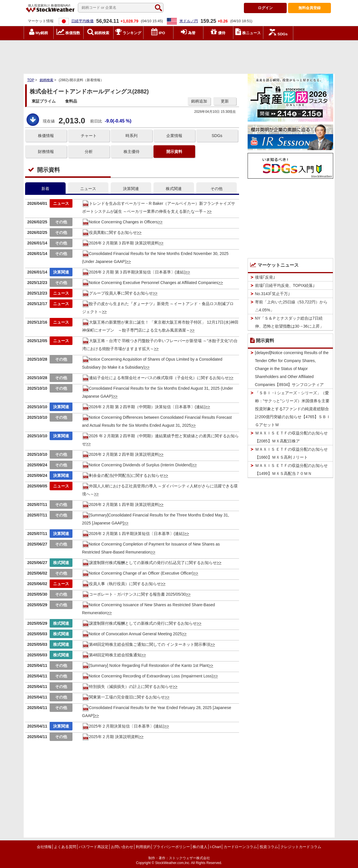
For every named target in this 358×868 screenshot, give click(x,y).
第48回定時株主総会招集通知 (112, 655)
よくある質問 (65, 847)
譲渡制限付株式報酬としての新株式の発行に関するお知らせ (139, 623)
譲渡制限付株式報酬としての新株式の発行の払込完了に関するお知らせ (149, 563)
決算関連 (131, 189)
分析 (89, 152)
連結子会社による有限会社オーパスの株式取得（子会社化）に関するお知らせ (155, 378)
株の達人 (200, 847)
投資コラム (269, 847)
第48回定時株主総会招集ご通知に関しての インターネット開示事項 (146, 644)
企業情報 (174, 136)
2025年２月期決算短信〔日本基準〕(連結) (123, 726)
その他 (217, 189)
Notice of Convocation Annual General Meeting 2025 (132, 634)
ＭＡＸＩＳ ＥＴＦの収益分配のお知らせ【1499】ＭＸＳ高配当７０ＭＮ (292, 469)
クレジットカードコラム (301, 847)
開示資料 (174, 152)
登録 (310, 8)
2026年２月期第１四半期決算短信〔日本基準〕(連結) (133, 534)
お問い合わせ (122, 847)
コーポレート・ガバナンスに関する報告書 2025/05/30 (134, 594)
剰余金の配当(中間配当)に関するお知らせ (123, 475)
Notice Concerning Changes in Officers (120, 222)
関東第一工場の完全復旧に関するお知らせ (124, 697)
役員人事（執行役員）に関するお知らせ (122, 584)
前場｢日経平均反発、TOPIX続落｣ (285, 285)
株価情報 (46, 136)
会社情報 (44, 847)
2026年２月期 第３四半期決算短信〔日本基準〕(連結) (134, 272)
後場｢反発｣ (265, 277)
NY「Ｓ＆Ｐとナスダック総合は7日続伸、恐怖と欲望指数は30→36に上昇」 (289, 322)
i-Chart (216, 847)
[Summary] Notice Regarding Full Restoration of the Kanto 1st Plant (145, 665)
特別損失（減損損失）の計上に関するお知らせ (128, 687)
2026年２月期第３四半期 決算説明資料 (121, 243)
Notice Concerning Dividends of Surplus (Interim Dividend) (137, 465)
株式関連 (174, 189)
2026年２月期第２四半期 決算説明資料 (121, 454)
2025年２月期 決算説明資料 (111, 737)
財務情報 (46, 152)
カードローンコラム (240, 847)
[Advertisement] (179, 56)
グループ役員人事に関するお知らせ (118, 293)
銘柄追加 (199, 101)
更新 (225, 101)
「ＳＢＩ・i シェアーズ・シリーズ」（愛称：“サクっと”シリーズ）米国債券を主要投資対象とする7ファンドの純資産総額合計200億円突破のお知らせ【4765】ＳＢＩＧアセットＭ (293, 409)
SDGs (217, 136)
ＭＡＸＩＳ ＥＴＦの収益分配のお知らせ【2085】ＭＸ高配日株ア (292, 437)
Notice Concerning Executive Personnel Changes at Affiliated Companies (150, 283)
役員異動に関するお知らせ (110, 232)
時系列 (132, 136)
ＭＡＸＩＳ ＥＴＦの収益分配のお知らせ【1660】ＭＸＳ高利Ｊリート (292, 453)
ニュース (88, 189)
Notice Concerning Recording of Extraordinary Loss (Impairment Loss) (148, 676)
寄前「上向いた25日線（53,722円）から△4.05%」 (291, 306)
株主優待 (132, 152)
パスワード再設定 (94, 847)
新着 (45, 189)
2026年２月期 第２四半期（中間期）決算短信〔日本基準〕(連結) (144, 407)
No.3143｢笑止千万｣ (273, 294)
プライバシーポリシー (171, 847)
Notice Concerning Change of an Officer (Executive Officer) (138, 573)
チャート (89, 136)
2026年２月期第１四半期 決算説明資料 (121, 505)
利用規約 (143, 847)
